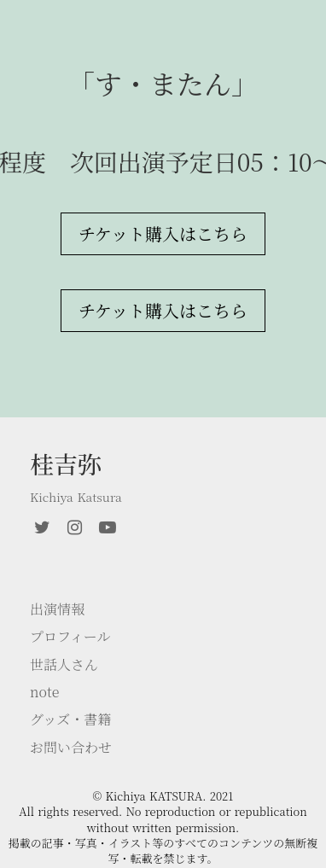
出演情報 (57, 609)
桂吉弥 (66, 464)
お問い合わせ (71, 748)
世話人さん (64, 665)
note (44, 692)
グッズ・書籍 (70, 719)
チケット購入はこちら (163, 233)
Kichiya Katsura (76, 497)
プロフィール (70, 637)
